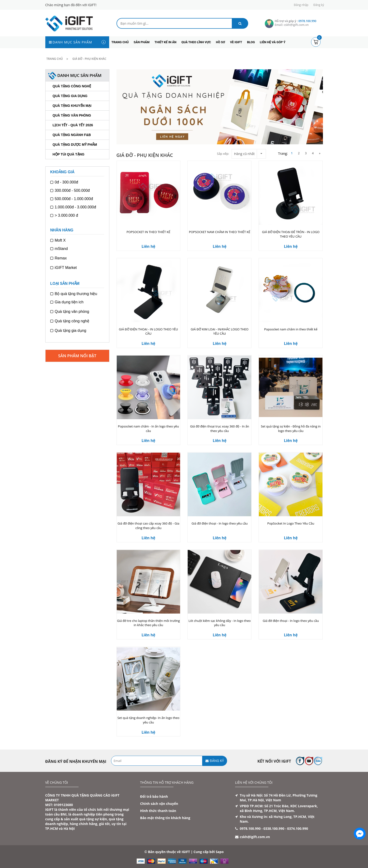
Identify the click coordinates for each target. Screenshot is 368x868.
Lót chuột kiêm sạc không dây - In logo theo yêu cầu (219, 623)
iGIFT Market (64, 268)
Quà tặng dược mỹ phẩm (75, 145)
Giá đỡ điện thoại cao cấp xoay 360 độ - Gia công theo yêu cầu (148, 526)
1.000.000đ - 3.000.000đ (73, 207)
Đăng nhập (301, 5)
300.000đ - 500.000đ (70, 191)
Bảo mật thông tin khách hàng (165, 818)
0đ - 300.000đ (64, 182)
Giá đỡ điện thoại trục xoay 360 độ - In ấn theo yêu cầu (220, 429)
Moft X (58, 240)
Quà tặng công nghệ (72, 86)
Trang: (283, 153)
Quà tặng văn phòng (72, 115)
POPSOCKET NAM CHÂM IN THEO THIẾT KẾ (220, 232)
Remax (59, 258)
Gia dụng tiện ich (67, 302)
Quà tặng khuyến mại (72, 106)
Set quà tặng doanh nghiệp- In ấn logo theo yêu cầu (148, 720)
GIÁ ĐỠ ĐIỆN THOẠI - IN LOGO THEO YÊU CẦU (148, 331)
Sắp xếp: (223, 154)
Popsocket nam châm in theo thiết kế (291, 329)
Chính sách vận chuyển (159, 804)
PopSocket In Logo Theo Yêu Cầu (291, 523)
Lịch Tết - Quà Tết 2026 (73, 125)
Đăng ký (319, 5)
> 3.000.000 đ (64, 216)
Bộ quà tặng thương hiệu (74, 294)
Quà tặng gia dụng (70, 96)
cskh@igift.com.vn (255, 837)
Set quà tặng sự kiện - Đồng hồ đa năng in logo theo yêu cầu (291, 429)
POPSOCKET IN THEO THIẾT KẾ (148, 232)
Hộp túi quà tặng (69, 154)
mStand (59, 249)
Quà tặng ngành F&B (72, 135)
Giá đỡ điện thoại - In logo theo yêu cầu (219, 523)
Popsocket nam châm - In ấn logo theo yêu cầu (148, 429)
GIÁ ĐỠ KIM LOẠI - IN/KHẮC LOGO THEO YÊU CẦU (220, 331)
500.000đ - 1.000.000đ (72, 199)
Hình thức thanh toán (158, 811)
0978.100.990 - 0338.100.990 (262, 828)
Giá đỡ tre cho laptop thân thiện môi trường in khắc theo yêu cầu (148, 623)
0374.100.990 (298, 828)
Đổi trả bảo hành (154, 796)
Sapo (220, 852)
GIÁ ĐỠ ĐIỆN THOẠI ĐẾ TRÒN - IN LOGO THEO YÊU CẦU (291, 234)
